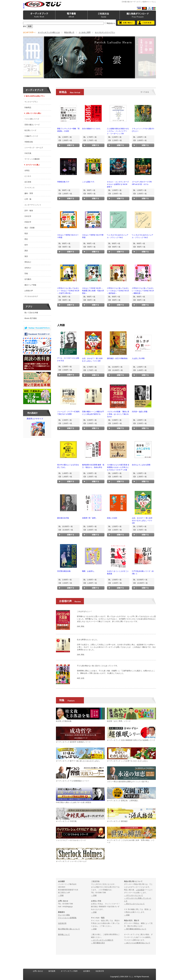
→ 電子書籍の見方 (98, 943)
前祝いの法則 (112, 518)
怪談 (26, 233)
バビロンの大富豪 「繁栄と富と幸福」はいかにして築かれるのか (118, 414)
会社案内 (87, 971)
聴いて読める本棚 (31, 313)
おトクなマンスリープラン (105, 32)
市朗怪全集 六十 (63, 182)
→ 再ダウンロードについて (134, 904)
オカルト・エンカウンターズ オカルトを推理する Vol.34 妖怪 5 (118, 184)
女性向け (28, 268)
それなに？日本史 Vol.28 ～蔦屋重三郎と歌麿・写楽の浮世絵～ (93, 291)
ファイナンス (30, 188)
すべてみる (145, 92)
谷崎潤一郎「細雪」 (90, 518)
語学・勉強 (29, 211)
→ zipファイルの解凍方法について (137, 943)
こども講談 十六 (88, 182)
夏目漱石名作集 (63, 518)
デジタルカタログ (31, 296)
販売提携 (52, 971)
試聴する (68, 145)
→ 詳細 (61, 895)
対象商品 (28, 108)
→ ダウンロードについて (133, 895)
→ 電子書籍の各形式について (135, 929)
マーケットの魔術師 (32, 159)
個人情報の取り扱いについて (69, 929)
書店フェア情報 (30, 285)
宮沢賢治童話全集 (64, 571)
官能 (26, 274)
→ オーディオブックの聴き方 (102, 940)
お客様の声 (29, 291)
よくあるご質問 (85, 32)
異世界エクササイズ (38, 427)
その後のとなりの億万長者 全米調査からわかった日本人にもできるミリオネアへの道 (118, 467)
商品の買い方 (69, 32)
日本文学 (28, 216)
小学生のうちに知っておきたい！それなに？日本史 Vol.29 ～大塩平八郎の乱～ (68, 291)
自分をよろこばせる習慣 (141, 465)
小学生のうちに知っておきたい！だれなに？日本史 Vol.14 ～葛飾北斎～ (143, 291)
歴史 (26, 239)
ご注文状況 (140, 890)
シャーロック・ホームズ (34, 148)
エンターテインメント (33, 205)
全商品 (27, 170)
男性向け (28, 262)
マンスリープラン (31, 102)
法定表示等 (62, 923)
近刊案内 (28, 279)
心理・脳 (28, 199)
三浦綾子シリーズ (31, 136)
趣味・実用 (29, 193)
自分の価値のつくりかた (91, 129)
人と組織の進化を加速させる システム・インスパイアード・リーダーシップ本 (118, 131)
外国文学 (28, 222)
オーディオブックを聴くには (49, 32)
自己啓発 (28, 182)
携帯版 (24, 6)
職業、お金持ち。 (89, 571)
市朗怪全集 (29, 142)
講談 (26, 251)
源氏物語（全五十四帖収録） (118, 358)
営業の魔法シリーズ (32, 125)
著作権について (64, 934)
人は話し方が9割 (138, 358)
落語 (26, 256)
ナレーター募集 (64, 915)
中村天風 (28, 153)
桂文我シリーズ (30, 130)
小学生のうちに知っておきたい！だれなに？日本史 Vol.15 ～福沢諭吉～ (118, 291)
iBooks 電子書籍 (31, 318)
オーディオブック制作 (69, 971)
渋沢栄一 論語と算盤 (140, 412)
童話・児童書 (30, 228)
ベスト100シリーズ (32, 119)
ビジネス (28, 176)
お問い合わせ (38, 971)
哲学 (26, 245)
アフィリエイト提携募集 (67, 918)
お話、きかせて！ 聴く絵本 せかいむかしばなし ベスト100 (142, 521)
